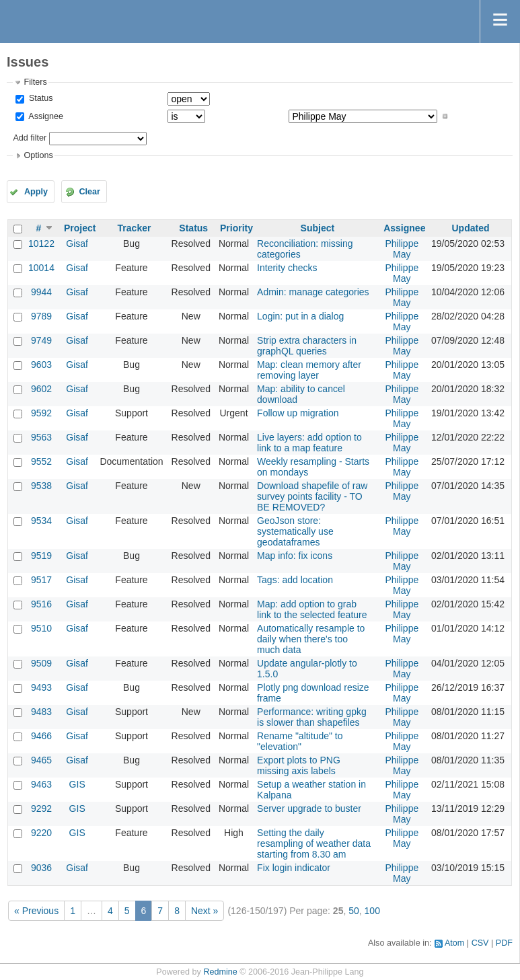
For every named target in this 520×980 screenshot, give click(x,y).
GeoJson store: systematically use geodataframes (295, 531)
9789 (41, 316)
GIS (77, 784)
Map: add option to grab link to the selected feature (312, 609)
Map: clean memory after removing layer (309, 370)
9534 (41, 521)
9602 (41, 389)
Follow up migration (298, 413)
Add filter (30, 138)
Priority (236, 228)
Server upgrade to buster (309, 808)
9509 (41, 663)
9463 (41, 784)
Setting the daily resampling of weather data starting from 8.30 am (314, 843)
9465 (41, 760)
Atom (454, 943)
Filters (35, 82)
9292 (41, 808)
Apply (36, 192)
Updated (470, 228)
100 (372, 911)
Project (80, 228)
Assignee (45, 116)
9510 (41, 628)
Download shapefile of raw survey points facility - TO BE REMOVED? (312, 496)
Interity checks (287, 268)
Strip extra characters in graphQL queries (307, 346)
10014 (41, 268)
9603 (41, 365)
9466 (41, 736)
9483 (41, 712)
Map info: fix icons (295, 556)
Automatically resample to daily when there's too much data (311, 639)
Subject (318, 228)
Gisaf (77, 243)
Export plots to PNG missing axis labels (299, 765)
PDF (504, 943)
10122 (41, 243)
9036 (41, 868)
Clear (89, 192)
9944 (41, 292)
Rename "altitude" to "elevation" (300, 741)
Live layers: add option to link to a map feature (309, 443)
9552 (41, 461)
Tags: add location (295, 580)
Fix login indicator (294, 868)
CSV (480, 943)
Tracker (135, 228)
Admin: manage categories (313, 292)
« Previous (36, 911)
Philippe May (402, 249)
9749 (41, 340)
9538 (41, 486)
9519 (41, 556)
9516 (41, 604)
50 (354, 911)
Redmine (220, 972)
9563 (41, 437)
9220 (41, 833)
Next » (205, 911)
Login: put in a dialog (300, 316)
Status (39, 98)
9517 (41, 580)
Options (38, 155)
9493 (41, 687)
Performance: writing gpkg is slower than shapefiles (312, 717)
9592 (41, 413)
